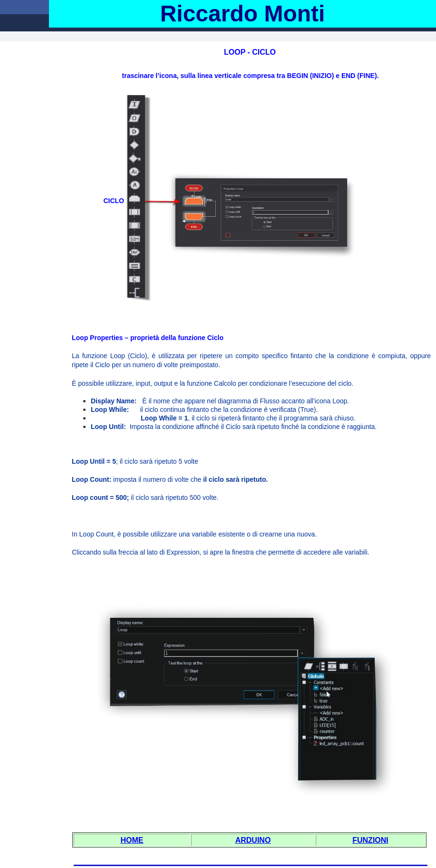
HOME (132, 840)
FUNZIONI (370, 840)
